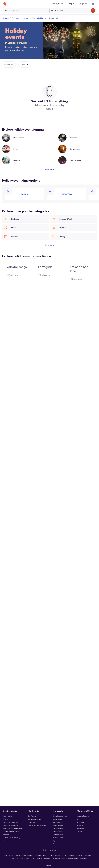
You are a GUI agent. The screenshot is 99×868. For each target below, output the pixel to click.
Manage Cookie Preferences (77, 858)
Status (14, 858)
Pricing (5, 819)
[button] (9, 65)
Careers (57, 855)
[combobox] (72, 11)
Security (79, 855)
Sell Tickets (32, 816)
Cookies (47, 858)
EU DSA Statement (59, 858)
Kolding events (58, 835)
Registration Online (34, 819)
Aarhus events (58, 819)
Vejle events (57, 841)
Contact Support (83, 816)
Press (65, 855)
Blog (45, 855)
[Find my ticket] (57, 4)
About (39, 855)
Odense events (58, 822)
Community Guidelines (11, 831)
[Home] (5, 4)
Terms (21, 858)
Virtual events (57, 844)
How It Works (8, 816)
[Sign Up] (83, 4)
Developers (88, 855)
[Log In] (72, 4)
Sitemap (6, 835)
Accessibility (37, 858)
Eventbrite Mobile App (11, 822)
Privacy (28, 858)
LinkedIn (80, 825)
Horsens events (58, 838)
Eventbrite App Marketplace (13, 828)
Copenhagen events (60, 816)
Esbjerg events (58, 828)
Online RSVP (32, 822)
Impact (71, 855)
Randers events (58, 831)
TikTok (80, 831)
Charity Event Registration (37, 825)
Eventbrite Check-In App (12, 825)
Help (51, 855)
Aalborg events (58, 825)
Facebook (81, 822)
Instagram (81, 828)
